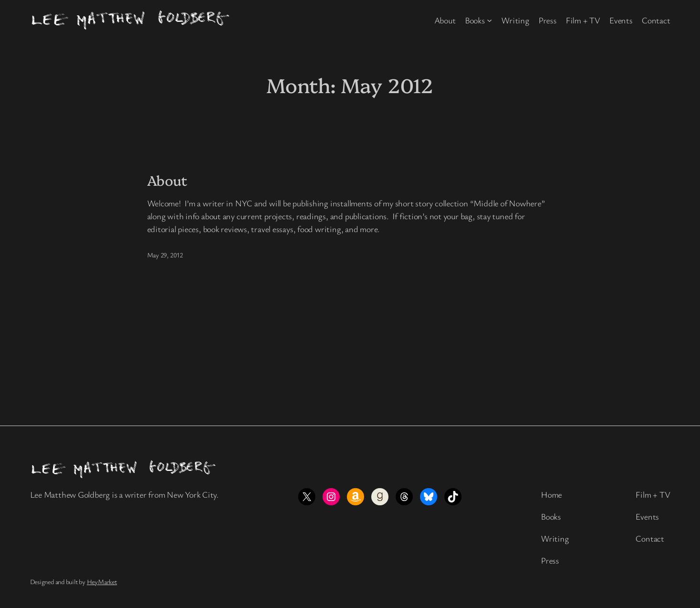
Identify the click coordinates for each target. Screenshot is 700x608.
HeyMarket (102, 581)
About (167, 180)
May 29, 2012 (165, 255)
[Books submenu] (490, 20)
